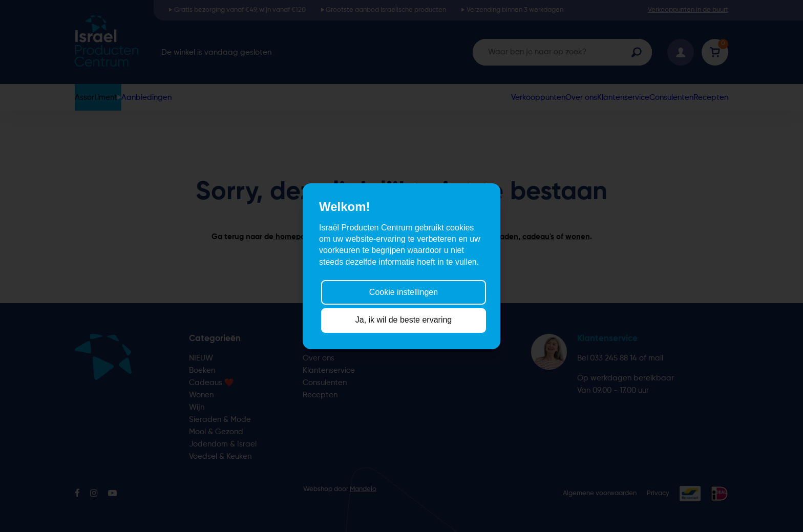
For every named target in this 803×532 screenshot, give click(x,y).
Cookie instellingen (404, 292)
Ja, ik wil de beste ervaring (404, 320)
